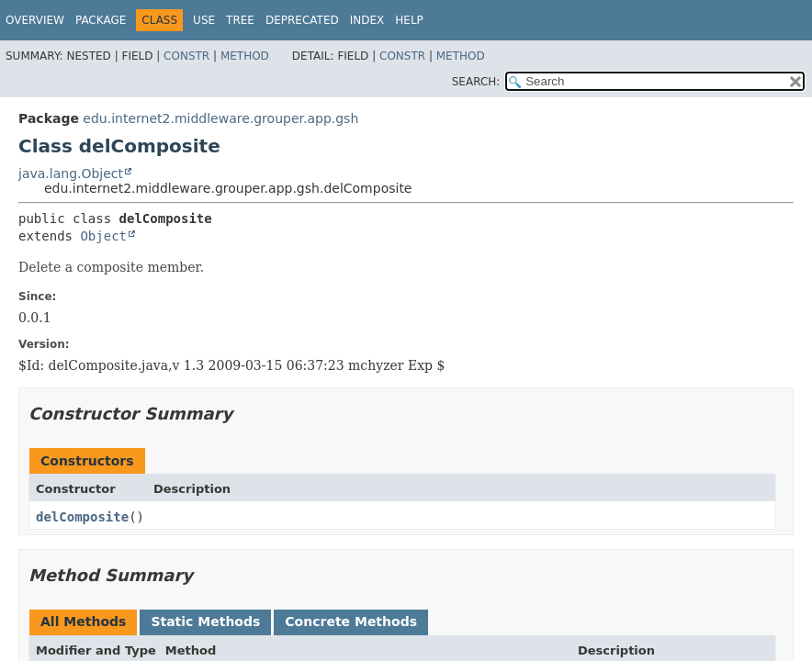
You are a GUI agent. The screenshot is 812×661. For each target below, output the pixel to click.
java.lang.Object (71, 174)
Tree (240, 20)
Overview (35, 20)
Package (101, 20)
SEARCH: (476, 82)
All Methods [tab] (83, 622)
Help (409, 20)
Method (245, 56)
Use (204, 20)
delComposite (82, 517)
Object (103, 236)
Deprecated (302, 20)
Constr (186, 56)
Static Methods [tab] (205, 622)
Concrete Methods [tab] (351, 622)
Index (367, 20)
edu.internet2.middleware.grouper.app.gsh (220, 118)
